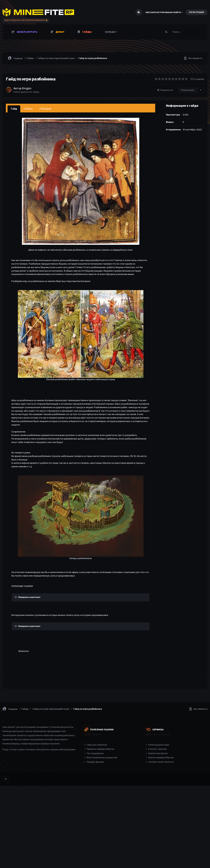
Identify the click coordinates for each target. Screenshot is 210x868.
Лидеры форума (95, 762)
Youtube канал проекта (161, 762)
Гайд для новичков (97, 745)
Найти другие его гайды (26, 92)
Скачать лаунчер (157, 749)
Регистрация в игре (159, 745)
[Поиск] (175, 32)
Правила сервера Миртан (100, 749)
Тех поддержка (95, 753)
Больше (111, 32)
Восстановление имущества (102, 758)
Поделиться (165, 90)
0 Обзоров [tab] (45, 109)
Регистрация (197, 12)
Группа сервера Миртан (161, 758)
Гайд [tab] (14, 109)
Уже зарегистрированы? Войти (164, 12)
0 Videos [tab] (28, 109)
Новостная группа (158, 753)
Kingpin (27, 88)
